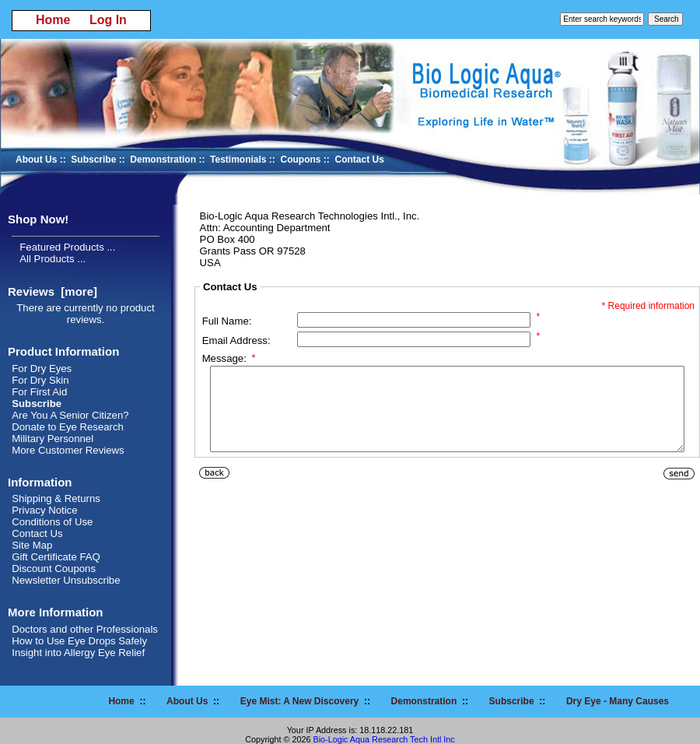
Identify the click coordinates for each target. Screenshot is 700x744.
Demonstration (163, 160)
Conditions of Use (52, 522)
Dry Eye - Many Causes (618, 701)
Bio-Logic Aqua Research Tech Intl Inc (383, 739)
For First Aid (39, 392)
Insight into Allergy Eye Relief (78, 653)
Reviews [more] (52, 291)
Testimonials (238, 160)
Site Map (32, 545)
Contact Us (360, 160)
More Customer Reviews (68, 450)
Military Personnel (52, 439)
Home (53, 20)
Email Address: (236, 340)
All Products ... (52, 259)
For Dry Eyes (42, 368)
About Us (36, 160)
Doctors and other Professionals (85, 629)
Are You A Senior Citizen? (70, 415)
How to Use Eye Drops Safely (79, 641)
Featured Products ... (67, 247)
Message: (229, 358)
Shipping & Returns (56, 498)
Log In (108, 20)
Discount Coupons (54, 569)
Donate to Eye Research (68, 427)
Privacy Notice (44, 510)
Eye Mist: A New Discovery (300, 701)
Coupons (301, 160)
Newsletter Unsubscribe (66, 580)
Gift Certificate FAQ (56, 557)
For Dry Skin (40, 380)
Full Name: (227, 321)
